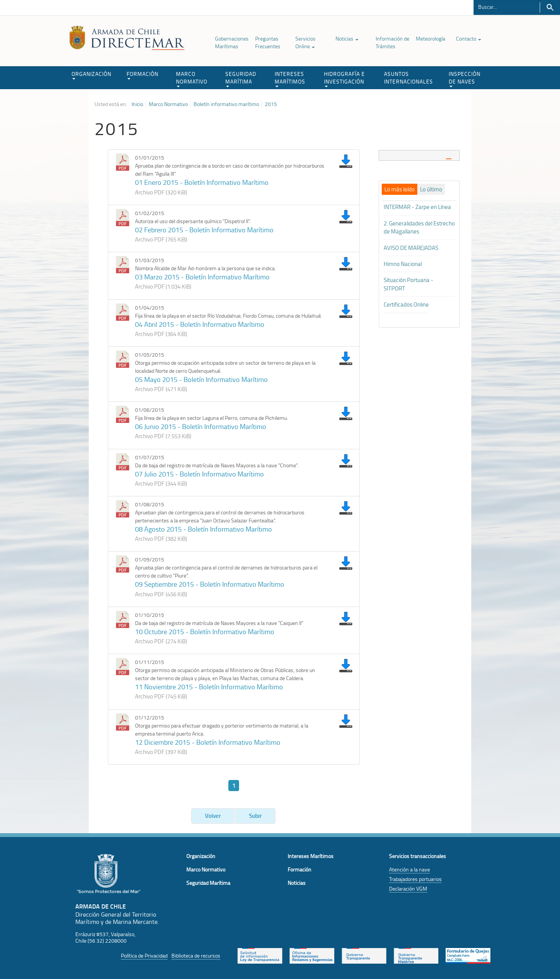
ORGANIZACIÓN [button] (91, 75)
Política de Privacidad (144, 955)
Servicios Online (305, 42)
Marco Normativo (168, 104)
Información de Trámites (392, 42)
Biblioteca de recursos (196, 955)
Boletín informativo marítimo (226, 104)
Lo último (431, 189)
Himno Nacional (403, 264)
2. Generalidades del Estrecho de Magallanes (419, 227)
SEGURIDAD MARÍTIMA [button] (241, 79)
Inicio (137, 104)
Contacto (469, 38)
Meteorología (431, 38)
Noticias (347, 38)
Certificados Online (406, 304)
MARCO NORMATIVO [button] (192, 79)
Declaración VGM (408, 888)
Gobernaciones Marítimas (232, 42)
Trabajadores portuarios (415, 879)
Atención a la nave (409, 869)
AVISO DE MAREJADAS (411, 248)
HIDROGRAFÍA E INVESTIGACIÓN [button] (344, 79)
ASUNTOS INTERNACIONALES (409, 78)
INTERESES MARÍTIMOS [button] (290, 79)
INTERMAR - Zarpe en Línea (417, 207)
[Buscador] (507, 7)
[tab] (419, 155)
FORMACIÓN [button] (142, 75)
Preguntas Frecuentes (268, 42)
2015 (271, 104)
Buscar (550, 7)
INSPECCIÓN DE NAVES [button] (465, 79)
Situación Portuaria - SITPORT (409, 284)
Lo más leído (400, 189)
